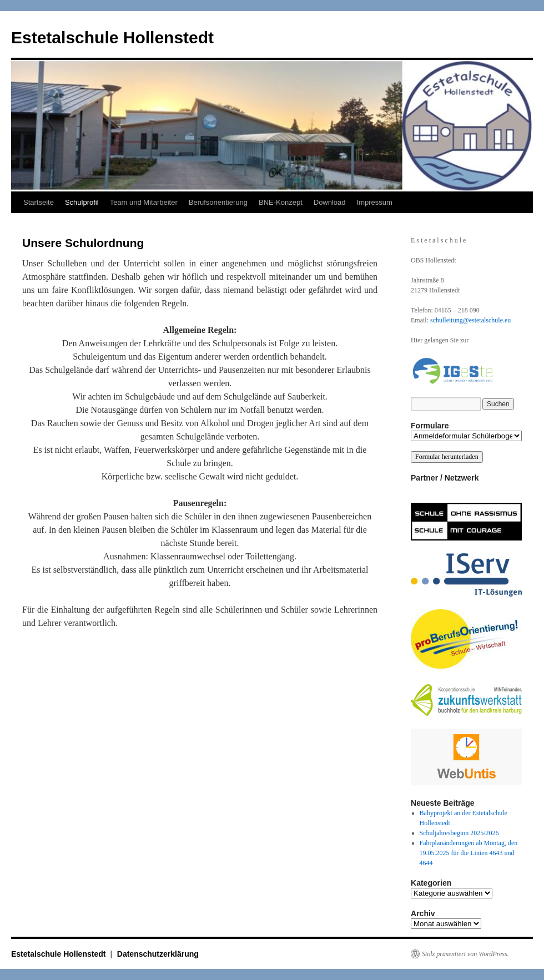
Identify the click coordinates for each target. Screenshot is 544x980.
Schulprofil (82, 202)
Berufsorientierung (218, 202)
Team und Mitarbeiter (144, 202)
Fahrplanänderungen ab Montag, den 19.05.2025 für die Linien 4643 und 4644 (469, 853)
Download (330, 202)
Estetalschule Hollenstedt (112, 37)
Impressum (375, 202)
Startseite (39, 202)
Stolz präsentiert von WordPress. (465, 954)
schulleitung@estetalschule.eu (470, 320)
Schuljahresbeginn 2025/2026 (459, 833)
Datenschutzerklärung (158, 954)
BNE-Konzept (281, 202)
